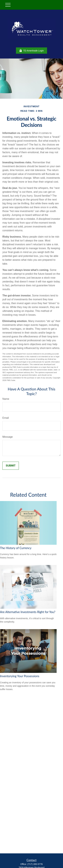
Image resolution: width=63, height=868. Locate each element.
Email (6, 418)
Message (8, 437)
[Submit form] (11, 466)
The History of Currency (16, 548)
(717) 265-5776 (35, 864)
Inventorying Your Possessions (20, 676)
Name (6, 399)
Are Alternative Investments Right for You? (28, 612)
